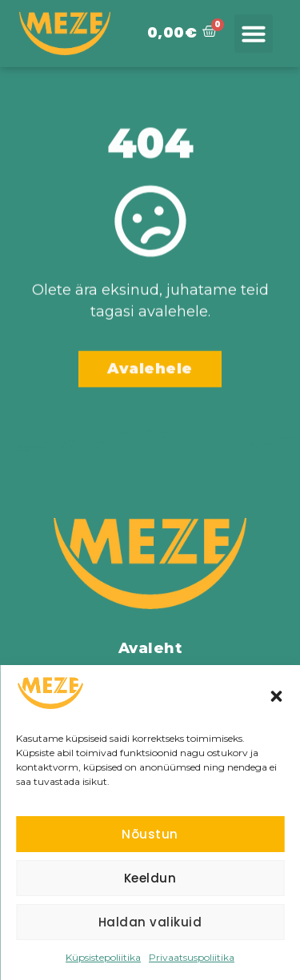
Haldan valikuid (150, 922)
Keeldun (150, 878)
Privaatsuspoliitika (192, 957)
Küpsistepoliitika (103, 957)
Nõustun (150, 834)
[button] (276, 696)
